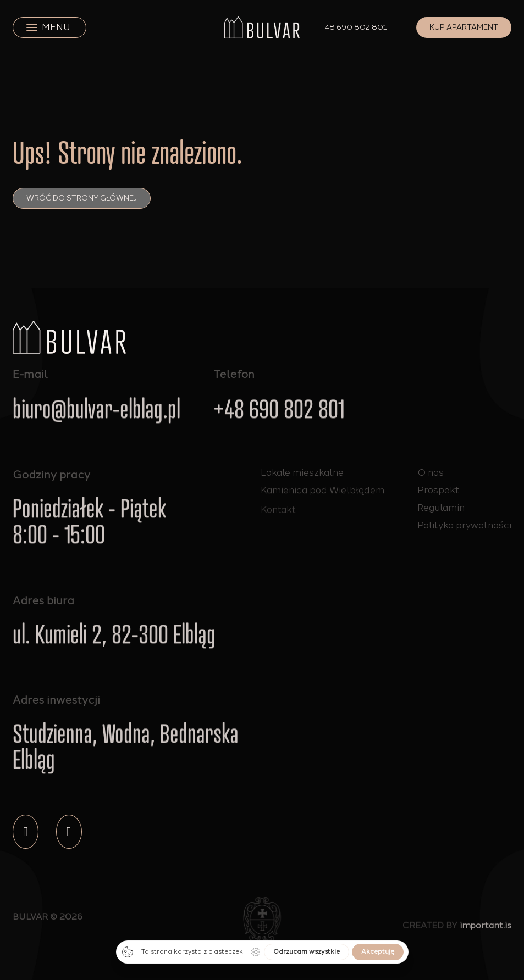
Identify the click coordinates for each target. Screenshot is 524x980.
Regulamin (441, 508)
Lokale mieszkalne (302, 472)
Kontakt (278, 515)
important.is (486, 929)
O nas (431, 472)
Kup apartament (464, 27)
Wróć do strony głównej (82, 198)
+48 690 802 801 (354, 27)
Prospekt (438, 490)
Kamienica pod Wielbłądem (322, 492)
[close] (32, 27)
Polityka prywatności (464, 525)
